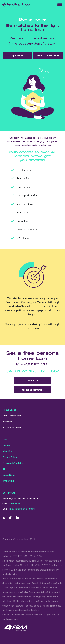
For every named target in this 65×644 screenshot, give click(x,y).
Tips (5, 439)
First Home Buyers (12, 416)
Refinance (7, 421)
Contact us (33, 380)
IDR (4, 469)
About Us (7, 451)
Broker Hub (8, 481)
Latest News (9, 475)
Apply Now (17, 55)
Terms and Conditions (13, 463)
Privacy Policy (10, 457)
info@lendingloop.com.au (22, 509)
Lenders (6, 445)
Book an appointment (48, 55)
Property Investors (12, 427)
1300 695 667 (44, 371)
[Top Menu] (60, 4)
